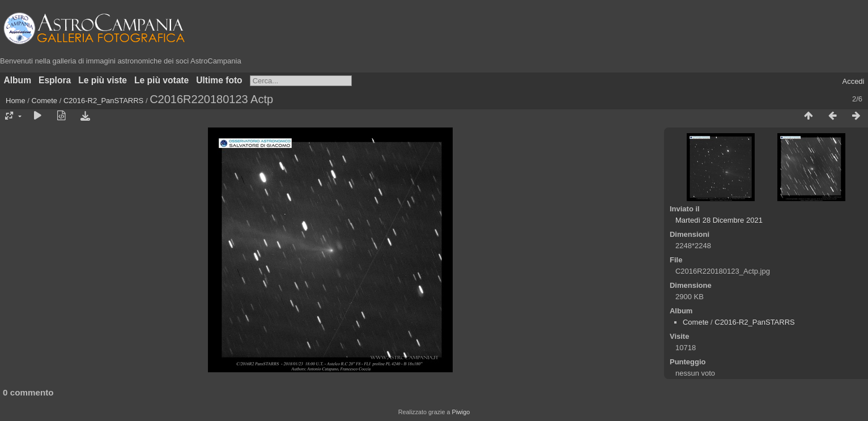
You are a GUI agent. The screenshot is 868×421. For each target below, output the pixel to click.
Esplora (55, 80)
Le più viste (103, 80)
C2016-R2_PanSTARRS (103, 101)
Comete (45, 101)
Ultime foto (219, 80)
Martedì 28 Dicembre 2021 (719, 220)
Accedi (853, 81)
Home (16, 101)
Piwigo (461, 412)
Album (18, 80)
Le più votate (161, 80)
